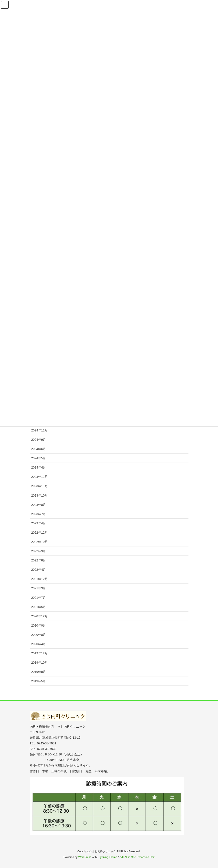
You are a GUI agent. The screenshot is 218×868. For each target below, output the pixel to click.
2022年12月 (40, 533)
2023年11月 (40, 486)
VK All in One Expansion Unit (137, 857)
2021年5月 (39, 607)
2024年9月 (39, 440)
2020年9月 (39, 625)
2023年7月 (39, 514)
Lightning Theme (107, 857)
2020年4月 (39, 644)
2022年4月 (39, 570)
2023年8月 (39, 505)
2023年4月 (39, 523)
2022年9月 (39, 551)
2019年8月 (39, 672)
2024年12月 (40, 430)
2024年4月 (39, 467)
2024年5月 (39, 458)
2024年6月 (39, 449)
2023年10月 (40, 495)
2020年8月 (39, 635)
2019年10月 (40, 663)
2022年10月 (40, 542)
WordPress (85, 857)
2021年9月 (39, 588)
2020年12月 (40, 616)
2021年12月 (40, 579)
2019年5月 (39, 681)
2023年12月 (40, 477)
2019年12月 (40, 653)
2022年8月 (39, 560)
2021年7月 (39, 598)
